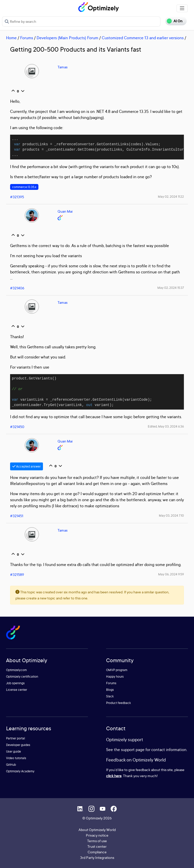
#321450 (17, 427)
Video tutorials (16, 758)
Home (11, 38)
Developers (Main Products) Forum (67, 38)
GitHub (11, 765)
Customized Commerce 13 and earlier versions (143, 38)
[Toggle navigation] (182, 8)
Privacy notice (97, 835)
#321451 (17, 516)
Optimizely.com (16, 670)
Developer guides (18, 745)
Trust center (97, 846)
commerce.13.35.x (24, 187)
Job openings (15, 683)
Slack (110, 696)
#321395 (17, 197)
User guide (14, 751)
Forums (27, 38)
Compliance (97, 852)
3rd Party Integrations (97, 857)
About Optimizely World (97, 830)
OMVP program (117, 670)
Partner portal (16, 738)
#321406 (17, 288)
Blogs (110, 690)
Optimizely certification (22, 677)
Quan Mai (65, 211)
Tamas (63, 67)
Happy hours (115, 677)
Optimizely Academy (20, 771)
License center (17, 690)
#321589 (17, 574)
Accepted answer (27, 466)
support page (133, 750)
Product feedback (118, 703)
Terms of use (97, 841)
